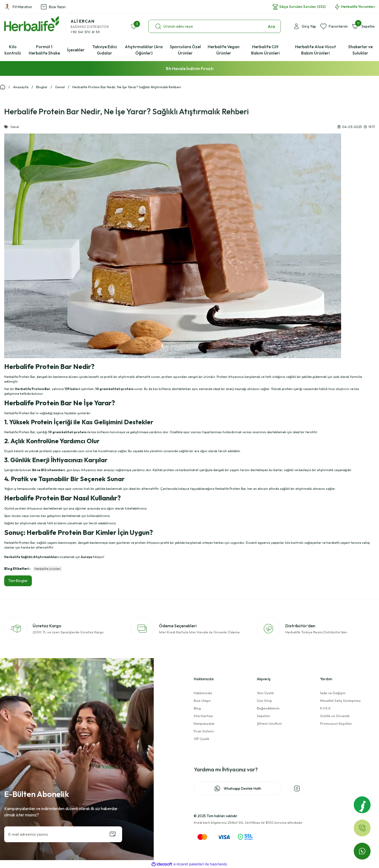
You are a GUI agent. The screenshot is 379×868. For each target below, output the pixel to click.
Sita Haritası (203, 716)
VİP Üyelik (201, 739)
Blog (197, 708)
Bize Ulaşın (202, 701)
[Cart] (363, 26)
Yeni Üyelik (265, 693)
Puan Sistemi (204, 731)
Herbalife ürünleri (48, 569)
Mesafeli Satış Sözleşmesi (340, 701)
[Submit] (113, 834)
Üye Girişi (265, 701)
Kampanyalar (204, 723)
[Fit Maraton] (362, 805)
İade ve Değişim (333, 693)
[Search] (215, 26)
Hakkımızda (203, 693)
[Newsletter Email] (63, 834)
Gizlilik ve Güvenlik (335, 716)
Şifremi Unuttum (269, 723)
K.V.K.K (325, 708)
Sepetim (263, 716)
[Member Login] (305, 26)
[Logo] (32, 24)
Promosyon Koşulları (336, 723)
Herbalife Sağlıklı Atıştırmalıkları (31, 557)
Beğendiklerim (268, 708)
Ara (271, 26)
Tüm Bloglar (18, 581)
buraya (87, 557)
